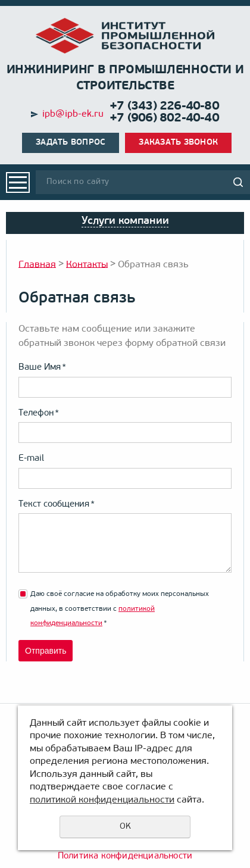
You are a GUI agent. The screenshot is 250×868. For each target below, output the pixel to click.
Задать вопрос (71, 143)
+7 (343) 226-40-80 (164, 107)
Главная (37, 264)
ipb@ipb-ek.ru (73, 114)
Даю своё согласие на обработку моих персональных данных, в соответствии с (120, 609)
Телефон (39, 413)
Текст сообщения (57, 505)
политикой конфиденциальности (102, 800)
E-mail (31, 459)
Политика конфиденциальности (125, 856)
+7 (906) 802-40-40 (164, 118)
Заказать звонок (178, 143)
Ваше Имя (42, 368)
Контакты (87, 264)
